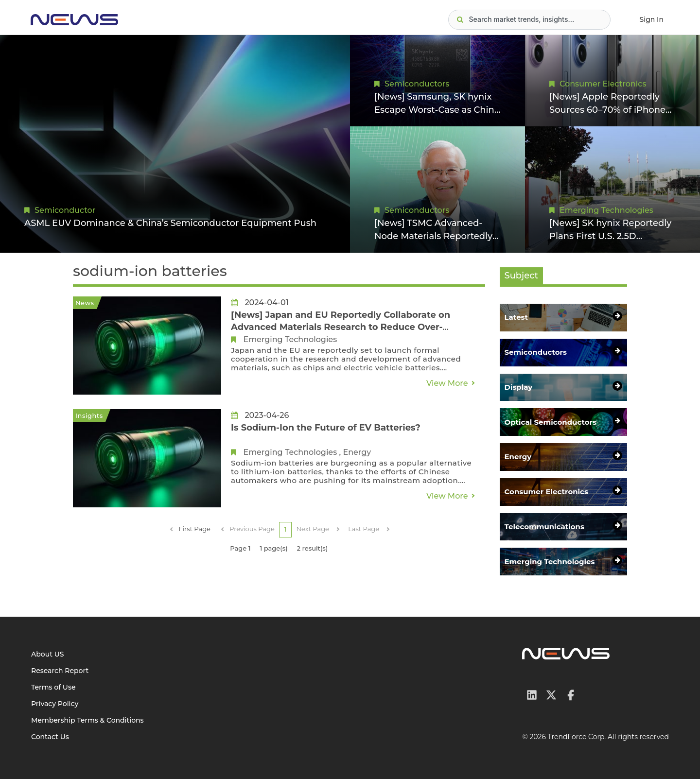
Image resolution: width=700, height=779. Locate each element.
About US (48, 654)
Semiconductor (65, 210)
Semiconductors (417, 84)
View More (447, 383)
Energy (357, 452)
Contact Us (50, 737)
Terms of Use (53, 687)
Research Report (60, 671)
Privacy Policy (55, 704)
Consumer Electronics (603, 84)
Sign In (652, 19)
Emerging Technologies (606, 210)
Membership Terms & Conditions (87, 720)
